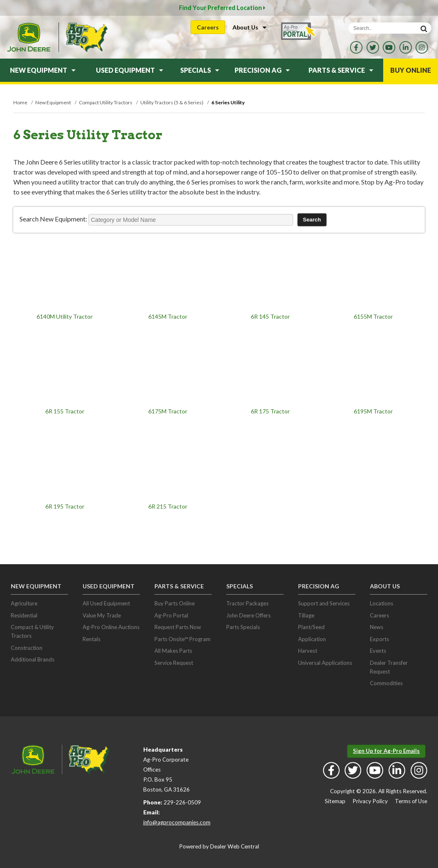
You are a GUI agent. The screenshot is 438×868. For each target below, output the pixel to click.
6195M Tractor (373, 411)
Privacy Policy (370, 801)
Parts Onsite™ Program (182, 639)
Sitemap (335, 801)
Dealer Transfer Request (389, 667)
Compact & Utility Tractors (32, 631)
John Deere (29, 37)
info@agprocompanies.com (177, 822)
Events (378, 651)
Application (312, 639)
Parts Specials (243, 627)
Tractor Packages (247, 603)
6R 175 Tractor (270, 411)
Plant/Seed (311, 627)
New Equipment (43, 70)
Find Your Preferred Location (222, 8)
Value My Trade (102, 615)
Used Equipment (130, 70)
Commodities (386, 683)
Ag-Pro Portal (171, 615)
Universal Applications (325, 663)
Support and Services (324, 603)
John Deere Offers (248, 615)
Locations (382, 603)
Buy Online (411, 70)
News (377, 627)
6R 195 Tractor (65, 506)
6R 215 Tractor (168, 506)
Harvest (308, 651)
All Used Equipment (106, 603)
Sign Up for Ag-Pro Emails (386, 751)
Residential (24, 615)
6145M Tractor (168, 316)
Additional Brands (33, 659)
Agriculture (24, 603)
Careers (208, 27)
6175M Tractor (168, 411)
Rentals (92, 639)
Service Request (174, 663)
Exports (379, 639)
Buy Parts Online (175, 603)
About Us (250, 27)
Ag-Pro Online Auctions (111, 627)
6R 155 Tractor (65, 411)
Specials (200, 70)
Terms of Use (411, 801)
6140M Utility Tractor (65, 316)
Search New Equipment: (53, 219)
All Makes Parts (173, 651)
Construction (27, 648)
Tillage (306, 615)
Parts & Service (341, 70)
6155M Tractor (373, 316)
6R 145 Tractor (270, 316)
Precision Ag (262, 70)
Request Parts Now (178, 627)
